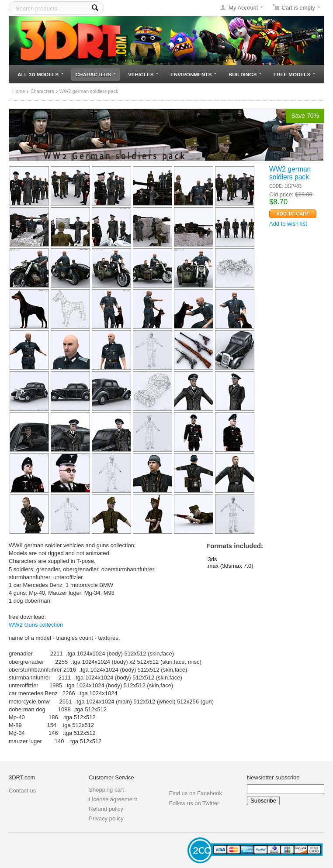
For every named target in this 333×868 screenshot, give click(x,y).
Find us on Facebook (196, 793)
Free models (294, 74)
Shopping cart (106, 790)
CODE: (276, 186)
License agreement (113, 799)
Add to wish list (288, 224)
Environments (193, 74)
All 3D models (40, 74)
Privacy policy (106, 818)
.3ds (212, 559)
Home (19, 91)
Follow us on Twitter (194, 803)
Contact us (22, 791)
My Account (243, 8)
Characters (96, 74)
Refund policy (106, 809)
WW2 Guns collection (36, 625)
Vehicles (143, 74)
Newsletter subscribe (273, 777)
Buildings (245, 74)
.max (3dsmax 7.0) (230, 566)
